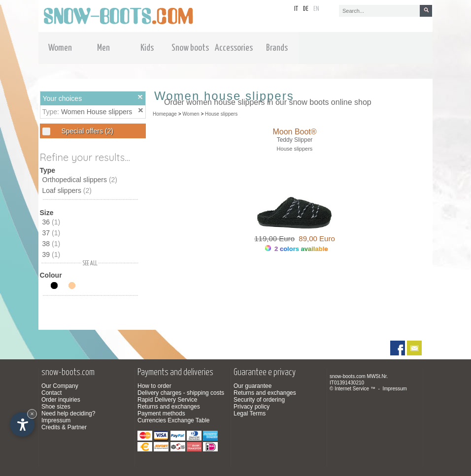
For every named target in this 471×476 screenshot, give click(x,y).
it (296, 9)
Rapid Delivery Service (167, 400)
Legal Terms (250, 413)
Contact (51, 393)
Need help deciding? (68, 413)
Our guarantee (252, 386)
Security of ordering (259, 400)
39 (51, 254)
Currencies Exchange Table (174, 420)
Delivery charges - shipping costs (181, 393)
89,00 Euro (315, 238)
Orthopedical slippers (80, 180)
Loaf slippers (67, 190)
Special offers (86, 131)
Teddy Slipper (295, 140)
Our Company (60, 386)
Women (191, 114)
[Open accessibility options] (22, 424)
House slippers (221, 114)
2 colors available (296, 249)
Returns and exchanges (169, 407)
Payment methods (161, 413)
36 (51, 222)
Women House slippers (97, 112)
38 (51, 244)
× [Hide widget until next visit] (32, 414)
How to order (154, 386)
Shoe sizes (56, 407)
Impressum (56, 420)
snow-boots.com (348, 376)
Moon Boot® (294, 132)
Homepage (165, 114)
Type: (52, 112)
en (316, 9)
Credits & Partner (64, 427)
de (306, 9)
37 (51, 233)
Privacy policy (252, 407)
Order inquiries (61, 400)
